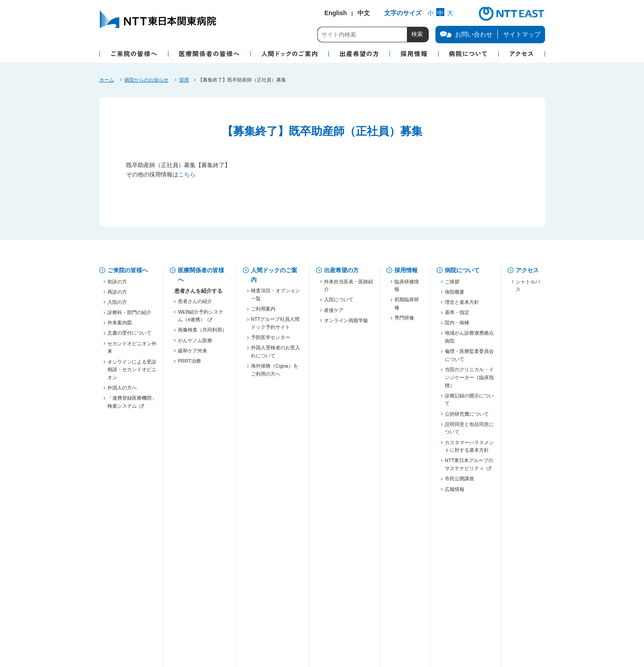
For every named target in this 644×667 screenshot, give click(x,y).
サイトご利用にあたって (323, 618)
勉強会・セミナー (197, 485)
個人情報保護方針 (206, 591)
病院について (462, 270)
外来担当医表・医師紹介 (349, 289)
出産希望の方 (341, 270)
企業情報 (119, 618)
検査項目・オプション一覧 (275, 298)
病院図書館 (412, 591)
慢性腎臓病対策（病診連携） (202, 442)
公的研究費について (467, 417)
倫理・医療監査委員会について (469, 359)
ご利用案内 (263, 312)
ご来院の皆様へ (128, 270)
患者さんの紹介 (195, 305)
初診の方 (117, 285)
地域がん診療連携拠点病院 (469, 340)
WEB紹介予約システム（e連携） (201, 319)
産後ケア (334, 313)
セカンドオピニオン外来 (132, 351)
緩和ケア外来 (193, 354)
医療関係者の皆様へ (201, 275)
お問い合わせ (125, 591)
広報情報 (455, 492)
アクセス (527, 270)
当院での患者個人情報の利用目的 (313, 591)
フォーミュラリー (197, 558)
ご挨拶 (452, 285)
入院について (339, 303)
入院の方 (117, 305)
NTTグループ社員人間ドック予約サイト (275, 327)
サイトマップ (522, 34)
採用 (184, 80)
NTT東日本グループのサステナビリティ (469, 468)
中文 (364, 13)
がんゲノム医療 (195, 344)
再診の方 (117, 295)
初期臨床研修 (407, 307)
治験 (183, 538)
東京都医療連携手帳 (200, 409)
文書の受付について (129, 336)
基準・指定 (457, 316)
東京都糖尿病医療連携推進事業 (202, 471)
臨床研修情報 (407, 289)
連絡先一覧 (190, 509)
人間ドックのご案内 (274, 275)
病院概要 (455, 295)
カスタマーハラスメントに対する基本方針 (469, 450)
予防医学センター (271, 341)
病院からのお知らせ (146, 80)
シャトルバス (528, 289)
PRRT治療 (189, 364)
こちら (187, 174)
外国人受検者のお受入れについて (275, 355)
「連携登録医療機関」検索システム (132, 405)
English (336, 13)
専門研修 (404, 321)
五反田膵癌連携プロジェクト (202, 424)
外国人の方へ (122, 391)
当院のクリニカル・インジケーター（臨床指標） (469, 381)
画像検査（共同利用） (202, 333)
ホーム (107, 80)
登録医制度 (190, 389)
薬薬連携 (188, 399)
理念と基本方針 (462, 305)
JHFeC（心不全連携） (203, 456)
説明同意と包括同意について (469, 431)
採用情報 (406, 270)
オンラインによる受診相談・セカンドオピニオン (132, 373)
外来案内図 (120, 326)
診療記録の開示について (469, 403)
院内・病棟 (457, 326)
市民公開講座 (459, 482)
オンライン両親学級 (346, 323)
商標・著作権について (211, 618)
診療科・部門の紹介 (129, 316)
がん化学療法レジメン (202, 548)
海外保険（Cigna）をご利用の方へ (275, 373)
